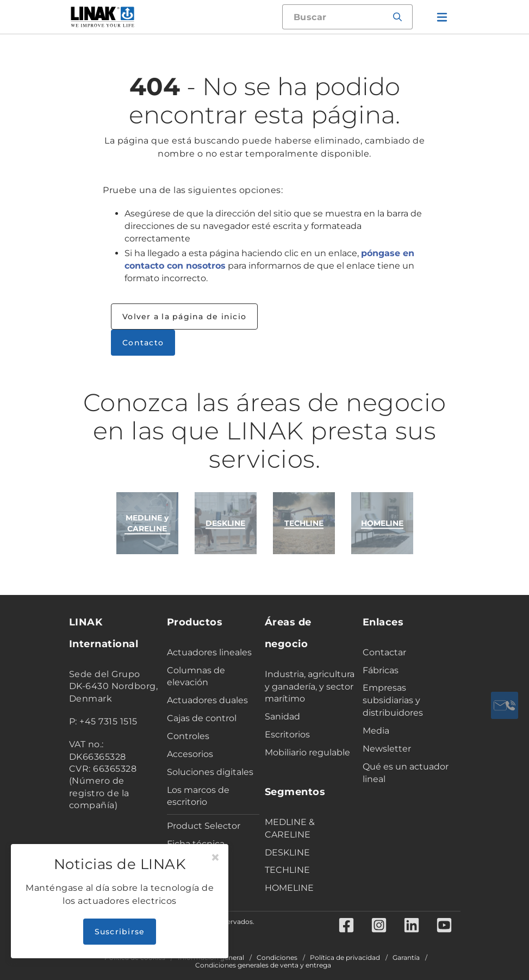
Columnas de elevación (196, 677)
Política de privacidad (345, 958)
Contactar (384, 652)
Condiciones (277, 958)
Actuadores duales (207, 700)
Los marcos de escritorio (198, 796)
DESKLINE (287, 852)
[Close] (215, 858)
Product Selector (204, 826)
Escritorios (287, 734)
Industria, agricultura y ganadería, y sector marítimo (310, 687)
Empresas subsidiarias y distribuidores (393, 700)
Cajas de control (202, 718)
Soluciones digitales (210, 772)
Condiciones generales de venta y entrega (263, 965)
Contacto (143, 343)
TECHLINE (287, 870)
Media (376, 731)
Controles (188, 736)
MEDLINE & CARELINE (290, 828)
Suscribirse (120, 932)
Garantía (406, 958)
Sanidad (282, 717)
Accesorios (190, 754)
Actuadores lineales (209, 652)
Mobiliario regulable (307, 752)
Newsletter (387, 749)
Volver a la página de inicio (184, 317)
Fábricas (381, 670)
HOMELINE (289, 888)
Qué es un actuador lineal (406, 773)
